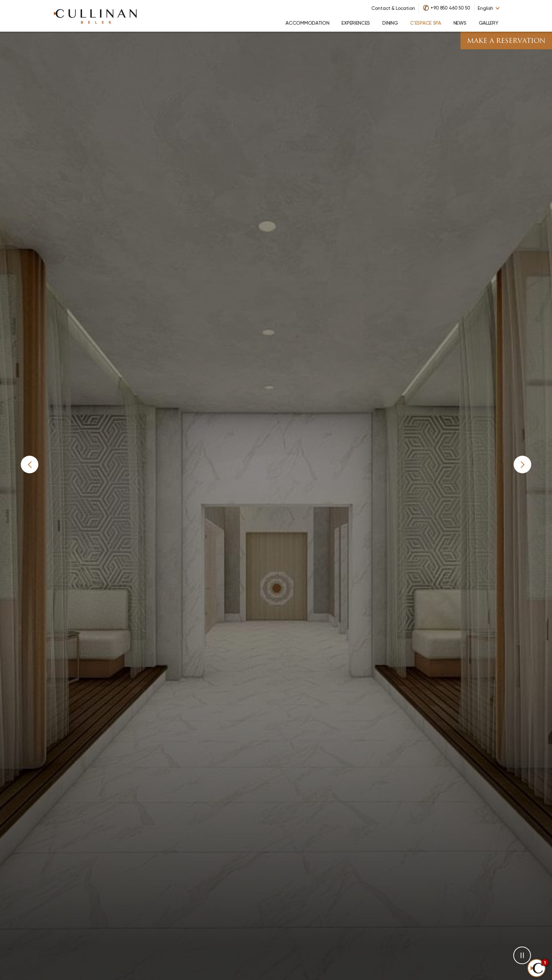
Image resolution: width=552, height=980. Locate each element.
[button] (30, 464)
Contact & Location (393, 8)
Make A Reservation (506, 41)
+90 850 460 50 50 (450, 8)
